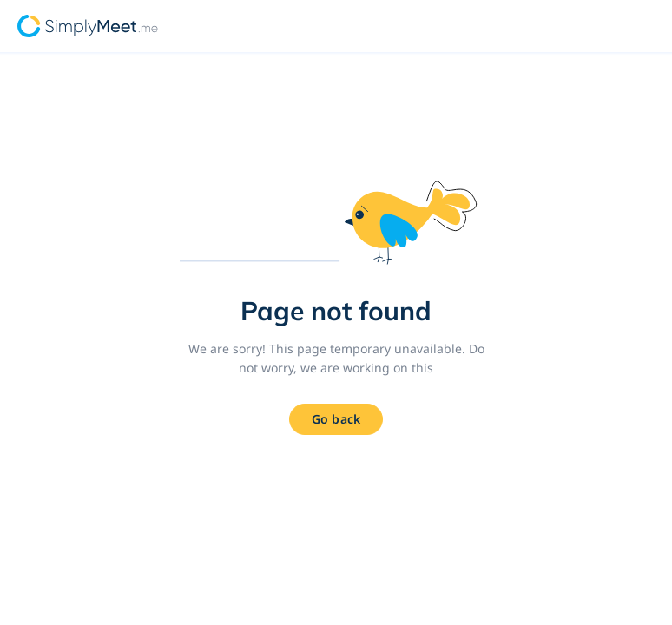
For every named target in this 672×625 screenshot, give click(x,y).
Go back (336, 419)
